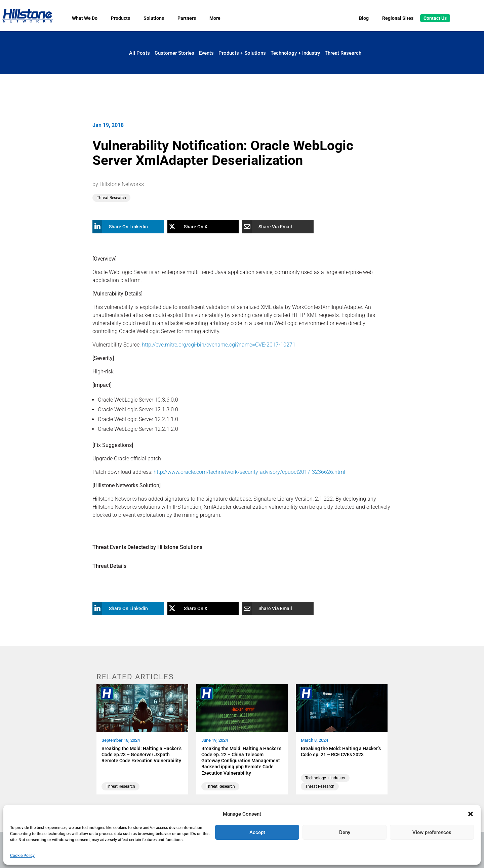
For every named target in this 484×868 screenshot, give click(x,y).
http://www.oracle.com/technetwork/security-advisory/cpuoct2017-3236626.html (249, 472)
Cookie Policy (22, 856)
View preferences (432, 832)
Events (206, 53)
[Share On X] (198, 227)
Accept (257, 832)
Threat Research (343, 53)
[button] (471, 814)
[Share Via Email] (273, 227)
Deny (345, 832)
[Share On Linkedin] (123, 227)
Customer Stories (174, 53)
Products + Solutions (242, 53)
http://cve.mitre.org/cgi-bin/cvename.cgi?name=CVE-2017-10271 (219, 345)
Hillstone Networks (122, 184)
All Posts (139, 53)
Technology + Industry (295, 53)
